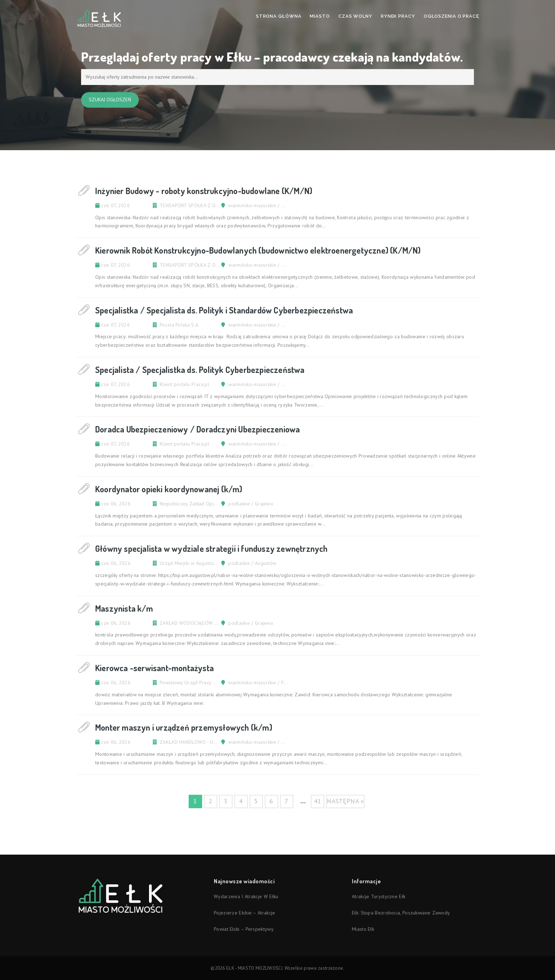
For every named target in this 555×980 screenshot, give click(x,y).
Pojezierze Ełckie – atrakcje (244, 913)
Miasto (320, 16)
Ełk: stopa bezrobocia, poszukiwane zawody (401, 913)
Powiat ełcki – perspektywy (244, 929)
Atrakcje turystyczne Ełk (379, 896)
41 (318, 801)
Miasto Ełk (363, 929)
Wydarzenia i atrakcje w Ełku (246, 896)
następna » (345, 801)
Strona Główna (279, 16)
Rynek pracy (398, 16)
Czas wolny (355, 16)
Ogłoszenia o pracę (451, 16)
